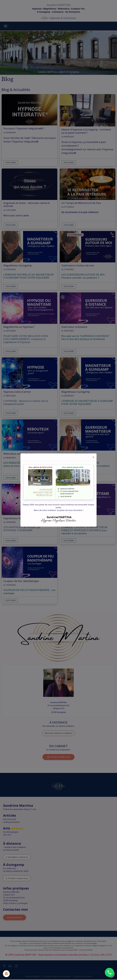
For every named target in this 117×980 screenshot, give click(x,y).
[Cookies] (6, 974)
